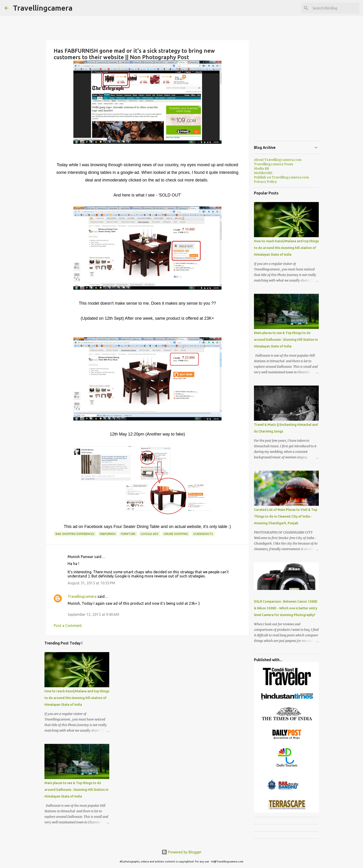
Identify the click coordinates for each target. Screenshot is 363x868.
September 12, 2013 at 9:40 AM (93, 614)
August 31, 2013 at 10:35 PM (91, 583)
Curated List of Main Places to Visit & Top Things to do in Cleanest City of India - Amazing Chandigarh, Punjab (286, 516)
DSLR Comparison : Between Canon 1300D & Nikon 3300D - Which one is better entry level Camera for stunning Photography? (286, 608)
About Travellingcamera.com (278, 160)
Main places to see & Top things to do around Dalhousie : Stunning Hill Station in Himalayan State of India (76, 790)
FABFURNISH (108, 534)
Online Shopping (176, 534)
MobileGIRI (263, 173)
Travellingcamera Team (274, 164)
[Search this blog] (335, 8)
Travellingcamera (43, 8)
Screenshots (203, 534)
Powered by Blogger (181, 852)
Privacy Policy (265, 182)
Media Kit (261, 169)
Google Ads (150, 534)
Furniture (128, 534)
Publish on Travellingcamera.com (281, 177)
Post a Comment (68, 626)
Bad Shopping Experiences (75, 534)
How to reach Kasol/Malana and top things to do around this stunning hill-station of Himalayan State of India (77, 698)
